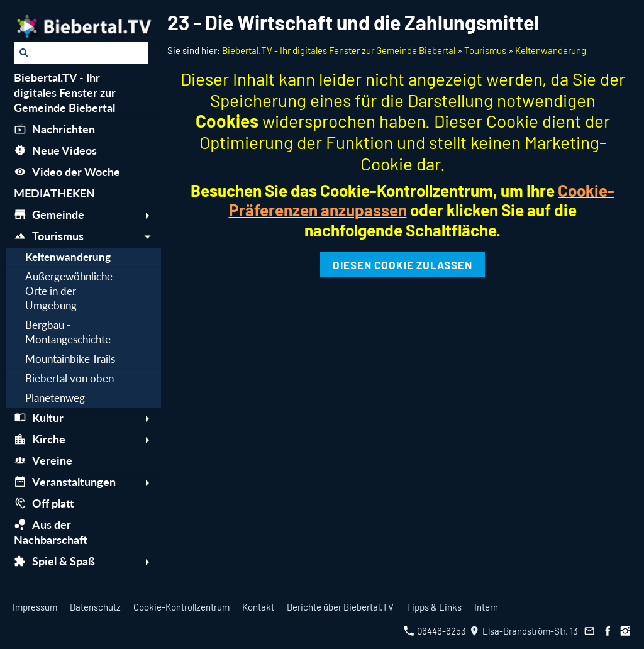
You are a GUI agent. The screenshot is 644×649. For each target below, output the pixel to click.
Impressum (35, 607)
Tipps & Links (434, 607)
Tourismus (485, 50)
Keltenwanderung (551, 50)
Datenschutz (95, 607)
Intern (486, 607)
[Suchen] (81, 53)
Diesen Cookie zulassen (402, 265)
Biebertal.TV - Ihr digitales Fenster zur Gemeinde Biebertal (339, 50)
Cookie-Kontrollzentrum (181, 607)
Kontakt (258, 607)
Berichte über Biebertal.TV (340, 607)
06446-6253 (435, 631)
